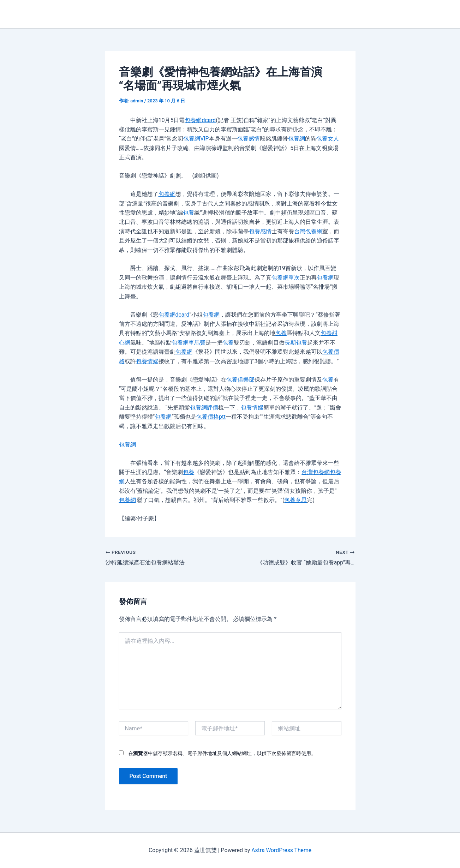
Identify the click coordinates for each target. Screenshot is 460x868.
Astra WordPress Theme (281, 850)
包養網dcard (200, 120)
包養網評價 (204, 408)
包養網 (297, 139)
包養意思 (295, 500)
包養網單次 (286, 278)
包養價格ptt (211, 417)
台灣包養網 (308, 231)
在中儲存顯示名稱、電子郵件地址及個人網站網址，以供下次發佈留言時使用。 (222, 753)
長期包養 (296, 343)
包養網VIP (196, 139)
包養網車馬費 (189, 343)
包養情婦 (147, 361)
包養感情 (249, 139)
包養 (189, 213)
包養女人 (328, 139)
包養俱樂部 (240, 380)
